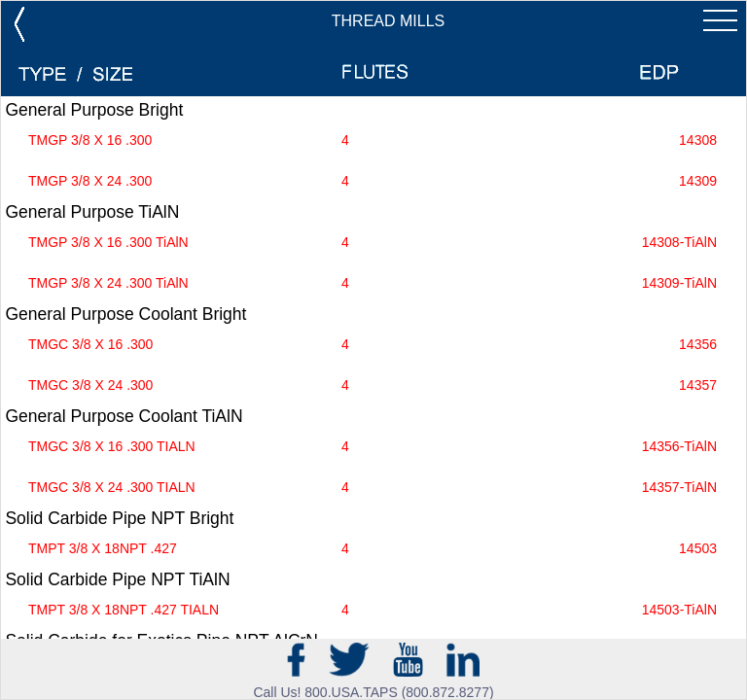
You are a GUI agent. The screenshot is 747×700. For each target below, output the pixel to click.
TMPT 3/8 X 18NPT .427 (373, 549)
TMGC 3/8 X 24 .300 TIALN (373, 488)
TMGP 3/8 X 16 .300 (373, 140)
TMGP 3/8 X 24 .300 (373, 181)
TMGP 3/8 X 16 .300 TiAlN (373, 243)
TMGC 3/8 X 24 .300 (373, 385)
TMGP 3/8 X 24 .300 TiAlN (373, 283)
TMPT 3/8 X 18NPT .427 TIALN (373, 610)
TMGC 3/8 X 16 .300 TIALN (373, 447)
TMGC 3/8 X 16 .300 (373, 345)
